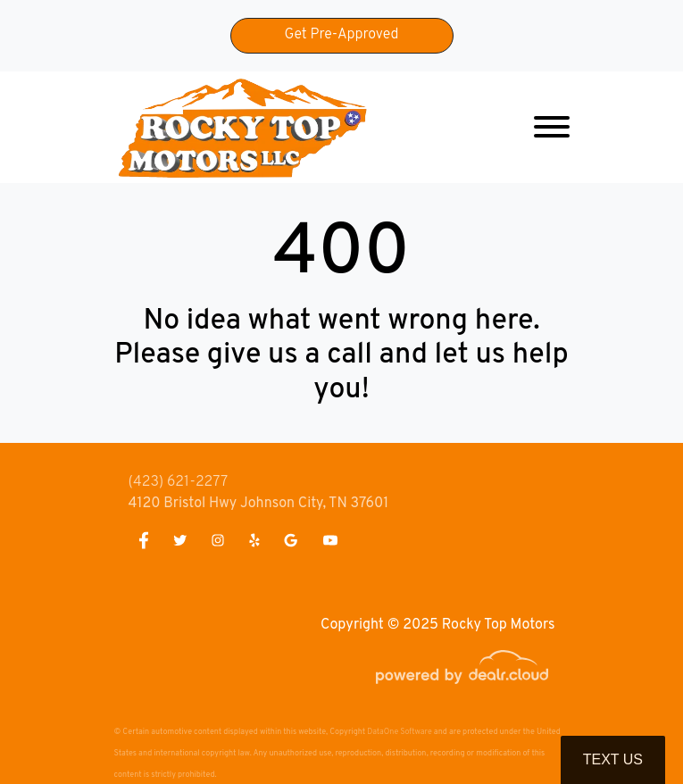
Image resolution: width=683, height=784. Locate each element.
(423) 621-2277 (179, 482)
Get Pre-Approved (342, 35)
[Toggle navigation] (552, 127)
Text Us (613, 759)
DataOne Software (399, 732)
